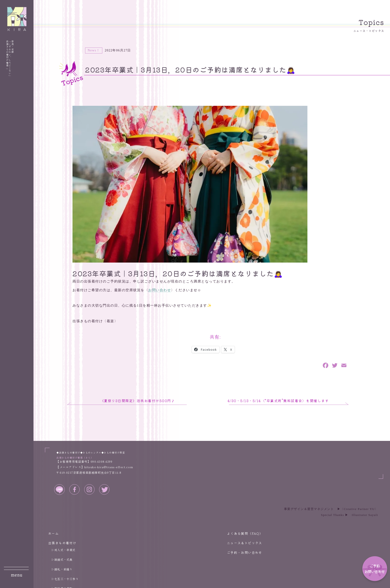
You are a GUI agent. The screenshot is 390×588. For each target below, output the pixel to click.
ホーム (53, 533)
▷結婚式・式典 (62, 559)
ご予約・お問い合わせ (245, 552)
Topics (369, 25)
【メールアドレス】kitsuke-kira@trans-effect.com (95, 467)
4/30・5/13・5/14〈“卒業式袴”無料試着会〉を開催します (278, 401)
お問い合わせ (160, 290)
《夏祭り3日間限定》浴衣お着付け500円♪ (138, 401)
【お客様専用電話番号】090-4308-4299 (84, 461)
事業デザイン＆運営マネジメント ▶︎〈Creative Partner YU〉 (331, 509)
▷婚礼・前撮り (62, 569)
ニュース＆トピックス (245, 543)
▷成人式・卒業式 (64, 550)
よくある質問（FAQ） (245, 533)
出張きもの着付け (62, 543)
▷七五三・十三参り (65, 579)
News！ (94, 50)
